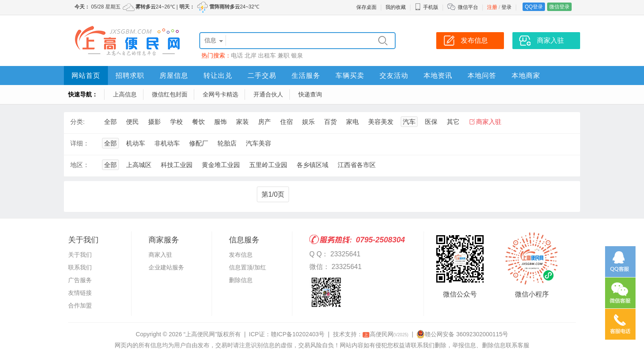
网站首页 (86, 76)
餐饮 (198, 122)
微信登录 (559, 7)
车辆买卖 (350, 76)
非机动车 (167, 143)
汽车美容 (259, 143)
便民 (132, 122)
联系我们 (80, 267)
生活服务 (306, 76)
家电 (352, 122)
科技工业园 (177, 165)
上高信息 (125, 94)
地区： (80, 165)
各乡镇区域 (312, 165)
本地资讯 (438, 76)
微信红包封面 (170, 94)
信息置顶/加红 (248, 267)
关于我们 (80, 255)
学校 (176, 122)
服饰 (220, 122)
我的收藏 (396, 7)
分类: (77, 122)
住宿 (286, 122)
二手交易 (262, 76)
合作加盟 (80, 305)
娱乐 (308, 122)
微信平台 (468, 7)
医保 (431, 122)
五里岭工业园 (268, 165)
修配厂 (199, 143)
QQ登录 (534, 7)
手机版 (427, 7)
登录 (506, 7)
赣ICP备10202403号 (298, 334)
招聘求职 (130, 76)
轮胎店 (227, 143)
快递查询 (310, 94)
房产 (264, 122)
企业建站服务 (166, 267)
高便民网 (386, 334)
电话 (237, 55)
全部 (110, 122)
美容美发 (381, 122)
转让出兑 (218, 76)
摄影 (154, 122)
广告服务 (80, 280)
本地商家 (526, 76)
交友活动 (394, 76)
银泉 (297, 55)
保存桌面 (366, 7)
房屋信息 (174, 76)
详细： (80, 143)
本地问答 (482, 76)
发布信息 (241, 255)
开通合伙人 (268, 94)
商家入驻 (489, 122)
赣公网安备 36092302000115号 (462, 334)
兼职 (283, 55)
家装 (242, 122)
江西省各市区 (357, 165)
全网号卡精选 (220, 94)
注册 (492, 7)
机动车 (136, 143)
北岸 (250, 55)
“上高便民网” (200, 334)
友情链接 (80, 293)
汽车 (409, 122)
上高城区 (139, 165)
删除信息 (241, 280)
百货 (330, 122)
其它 (453, 122)
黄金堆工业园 (221, 165)
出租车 (267, 55)
